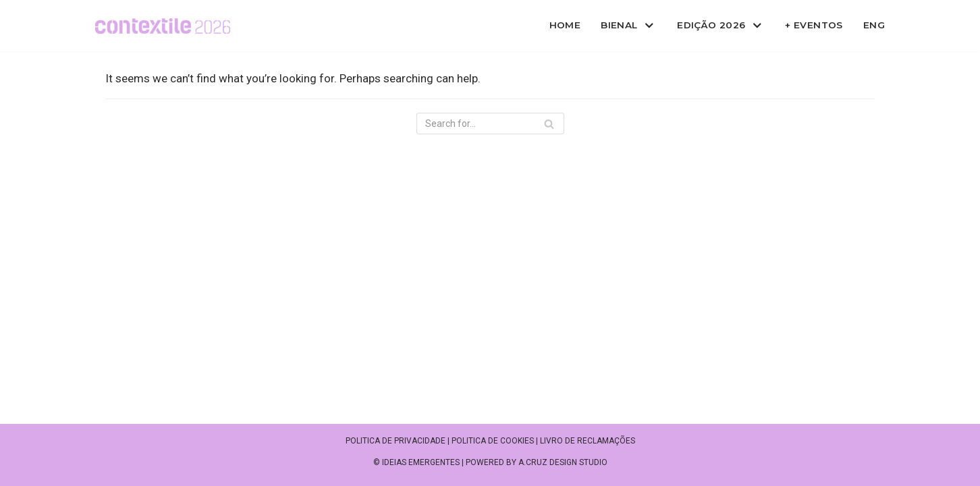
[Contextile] (163, 26)
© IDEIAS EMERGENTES (416, 462)
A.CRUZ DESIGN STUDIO (563, 462)
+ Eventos (814, 25)
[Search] (490, 124)
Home (565, 25)
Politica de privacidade (396, 441)
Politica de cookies (493, 441)
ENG (874, 25)
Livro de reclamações (588, 441)
